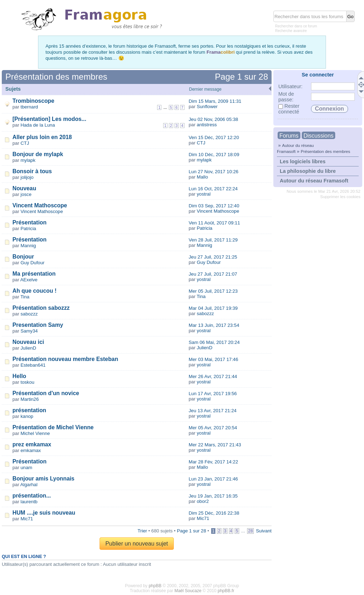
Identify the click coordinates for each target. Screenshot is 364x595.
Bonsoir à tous (32, 171)
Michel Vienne (35, 433)
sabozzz (29, 314)
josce (26, 194)
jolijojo (27, 177)
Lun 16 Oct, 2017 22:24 (213, 189)
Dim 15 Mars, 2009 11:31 (215, 101)
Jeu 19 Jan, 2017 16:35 (213, 496)
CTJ (25, 143)
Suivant (264, 531)
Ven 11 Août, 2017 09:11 (214, 223)
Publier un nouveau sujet (136, 544)
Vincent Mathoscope (40, 205)
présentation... (32, 496)
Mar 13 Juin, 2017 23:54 (214, 325)
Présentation (30, 222)
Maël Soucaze (188, 591)
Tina (25, 297)
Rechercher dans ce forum (296, 26)
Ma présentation (34, 274)
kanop (27, 416)
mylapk (28, 160)
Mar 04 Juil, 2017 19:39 (213, 308)
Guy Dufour (33, 263)
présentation (29, 410)
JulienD (28, 348)
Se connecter (318, 75)
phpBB (155, 586)
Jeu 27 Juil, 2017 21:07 (213, 274)
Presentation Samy (38, 325)
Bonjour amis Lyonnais (43, 479)
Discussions (318, 136)
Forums (289, 136)
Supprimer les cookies (340, 197)
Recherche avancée (291, 31)
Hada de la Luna (38, 125)
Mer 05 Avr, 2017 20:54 (213, 428)
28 (250, 531)
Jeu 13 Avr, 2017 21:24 (213, 411)
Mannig (28, 246)
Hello (19, 376)
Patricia (28, 229)
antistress (207, 125)
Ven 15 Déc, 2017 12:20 (214, 137)
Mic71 (27, 519)
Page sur (242, 77)
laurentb (29, 502)
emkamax (31, 450)
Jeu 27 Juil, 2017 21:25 (213, 257)
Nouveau (24, 188)
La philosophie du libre (308, 171)
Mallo (202, 177)
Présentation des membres (325, 151)
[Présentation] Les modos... (49, 119)
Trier (142, 531)
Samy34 (29, 331)
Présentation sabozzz (41, 308)
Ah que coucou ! (34, 291)
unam (26, 467)
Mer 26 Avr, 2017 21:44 (213, 376)
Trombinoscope (33, 101)
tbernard (29, 107)
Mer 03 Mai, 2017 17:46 (213, 359)
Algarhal (29, 485)
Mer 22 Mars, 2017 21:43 (215, 445)
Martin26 (30, 399)
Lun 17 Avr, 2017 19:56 (213, 394)
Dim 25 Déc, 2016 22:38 (214, 513)
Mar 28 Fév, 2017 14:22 (213, 462)
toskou (28, 382)
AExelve (29, 280)
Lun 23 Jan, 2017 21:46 (213, 479)
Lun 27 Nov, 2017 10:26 (214, 172)
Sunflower (207, 107)
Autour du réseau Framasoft (314, 181)
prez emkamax (32, 444)
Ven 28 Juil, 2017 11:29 (213, 240)
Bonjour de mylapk (38, 154)
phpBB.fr (226, 591)
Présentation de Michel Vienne (53, 427)
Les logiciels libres (303, 161)
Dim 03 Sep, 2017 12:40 (214, 206)
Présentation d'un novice (46, 393)
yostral (204, 194)
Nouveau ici (28, 342)
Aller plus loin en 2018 (42, 137)
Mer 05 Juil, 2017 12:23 (213, 291)
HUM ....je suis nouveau (44, 513)
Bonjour (23, 257)
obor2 (203, 501)
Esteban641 (33, 365)
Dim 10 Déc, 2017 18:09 (214, 155)
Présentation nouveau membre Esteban (65, 359)
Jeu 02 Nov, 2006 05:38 (213, 119)
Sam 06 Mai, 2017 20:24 (214, 342)
